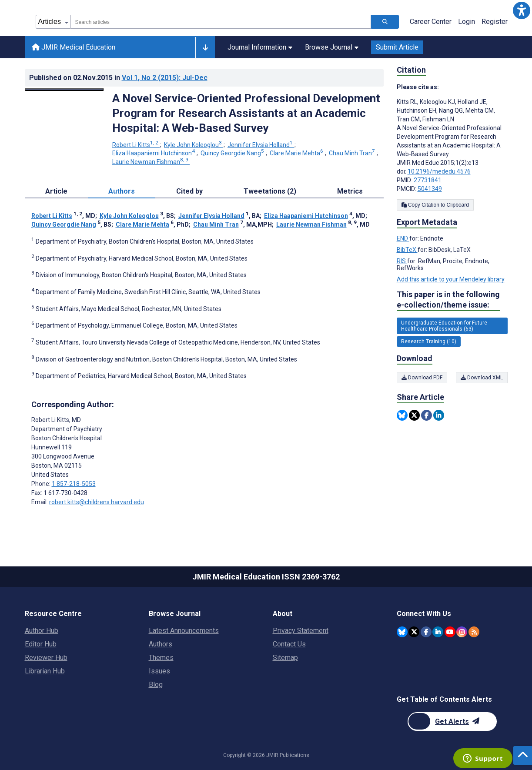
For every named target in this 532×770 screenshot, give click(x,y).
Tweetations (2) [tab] (270, 191)
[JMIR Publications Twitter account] (414, 632)
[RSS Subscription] (474, 632)
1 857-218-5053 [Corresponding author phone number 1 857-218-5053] (74, 484)
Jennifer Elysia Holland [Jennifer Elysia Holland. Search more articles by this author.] (261, 145)
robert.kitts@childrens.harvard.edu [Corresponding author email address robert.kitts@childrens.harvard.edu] (97, 502)
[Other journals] (205, 47)
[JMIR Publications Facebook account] (426, 632)
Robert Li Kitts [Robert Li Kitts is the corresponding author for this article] (56, 420)
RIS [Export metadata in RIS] (402, 261)
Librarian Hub (45, 671)
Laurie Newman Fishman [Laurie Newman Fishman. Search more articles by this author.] (151, 162)
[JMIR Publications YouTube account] (450, 632)
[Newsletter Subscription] (452, 721)
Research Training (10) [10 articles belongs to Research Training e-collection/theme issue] (429, 341)
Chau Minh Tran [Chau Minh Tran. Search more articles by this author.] (353, 153)
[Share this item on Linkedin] (439, 415)
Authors (161, 644)
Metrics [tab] (350, 191)
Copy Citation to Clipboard (435, 205)
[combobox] (221, 22)
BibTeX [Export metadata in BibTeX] (407, 250)
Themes (161, 658)
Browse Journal (332, 47)
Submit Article (397, 47)
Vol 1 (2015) (165, 78)
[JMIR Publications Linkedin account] (438, 632)
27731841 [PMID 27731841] (428, 180)
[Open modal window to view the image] (64, 90)
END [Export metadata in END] (403, 238)
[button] (522, 10)
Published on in (118, 78)
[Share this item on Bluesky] (402, 415)
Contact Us (289, 644)
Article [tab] (56, 191)
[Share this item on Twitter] (414, 415)
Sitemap (285, 658)
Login (467, 22)
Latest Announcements (184, 631)
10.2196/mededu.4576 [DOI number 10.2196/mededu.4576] (439, 171)
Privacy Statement (301, 631)
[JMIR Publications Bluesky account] (402, 632)
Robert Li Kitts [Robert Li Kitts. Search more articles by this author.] (136, 145)
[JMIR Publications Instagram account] (462, 632)
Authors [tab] (122, 191)
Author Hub (42, 631)
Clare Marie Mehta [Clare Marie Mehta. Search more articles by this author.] (297, 153)
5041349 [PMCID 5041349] (430, 189)
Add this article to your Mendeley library (451, 279)
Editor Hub (41, 644)
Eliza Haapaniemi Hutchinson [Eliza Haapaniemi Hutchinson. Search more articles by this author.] (154, 153)
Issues (159, 671)
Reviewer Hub (46, 658)
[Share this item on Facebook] (427, 415)
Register (495, 22)
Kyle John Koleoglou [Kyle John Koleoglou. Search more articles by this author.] (194, 145)
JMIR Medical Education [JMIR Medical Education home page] (74, 47)
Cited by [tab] (189, 191)
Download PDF (422, 378)
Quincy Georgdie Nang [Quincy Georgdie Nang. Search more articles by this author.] (233, 153)
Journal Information (260, 47)
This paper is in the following (448, 300)
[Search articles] (385, 22)
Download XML (482, 378)
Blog (156, 685)
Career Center (431, 22)
